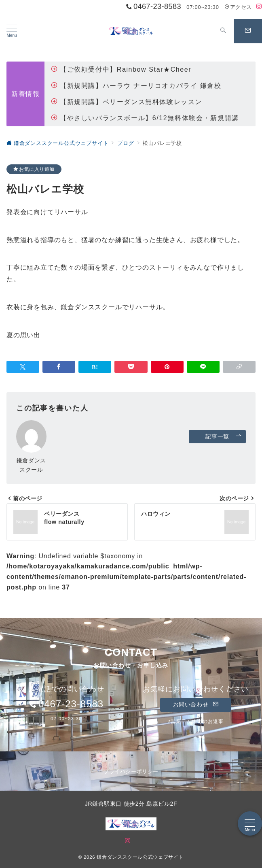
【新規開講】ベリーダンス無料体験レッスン (127, 102)
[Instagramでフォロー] (259, 7)
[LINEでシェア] (203, 367)
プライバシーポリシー (131, 771)
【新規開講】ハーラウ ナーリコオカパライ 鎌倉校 (136, 86)
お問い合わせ (196, 704)
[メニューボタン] (12, 31)
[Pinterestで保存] (167, 367)
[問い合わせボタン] (248, 31)
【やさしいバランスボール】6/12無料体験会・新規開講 (145, 118)
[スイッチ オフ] (223, 31)
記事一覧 (223, 437)
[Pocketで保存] (131, 367)
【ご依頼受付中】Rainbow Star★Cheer (121, 69)
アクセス (238, 7)
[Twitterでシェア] (23, 367)
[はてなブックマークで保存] (95, 367)
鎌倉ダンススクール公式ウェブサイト (140, 857)
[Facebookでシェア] (59, 367)
